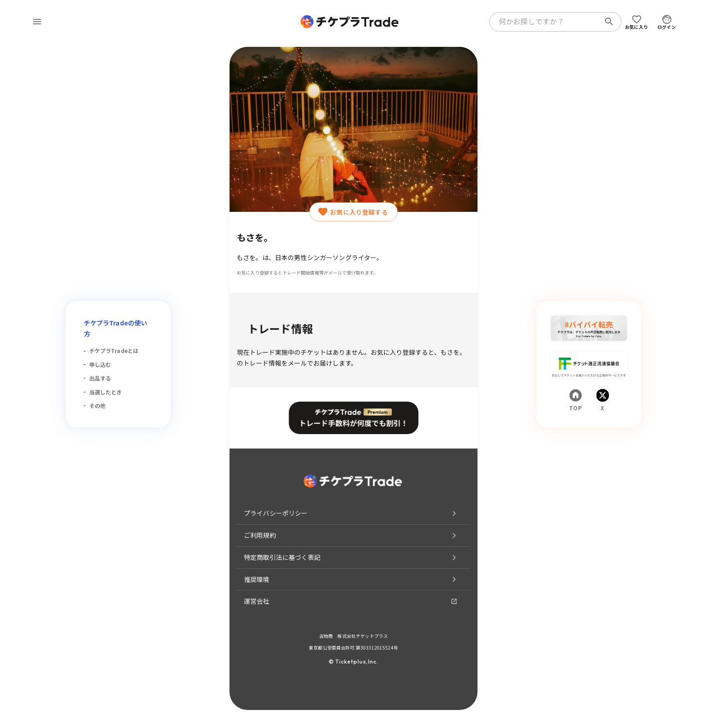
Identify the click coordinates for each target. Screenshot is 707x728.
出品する (100, 378)
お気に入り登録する (353, 212)
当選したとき (106, 392)
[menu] (37, 22)
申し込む (100, 364)
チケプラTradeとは (114, 350)
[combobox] (546, 22)
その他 (97, 405)
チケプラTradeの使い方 (116, 328)
